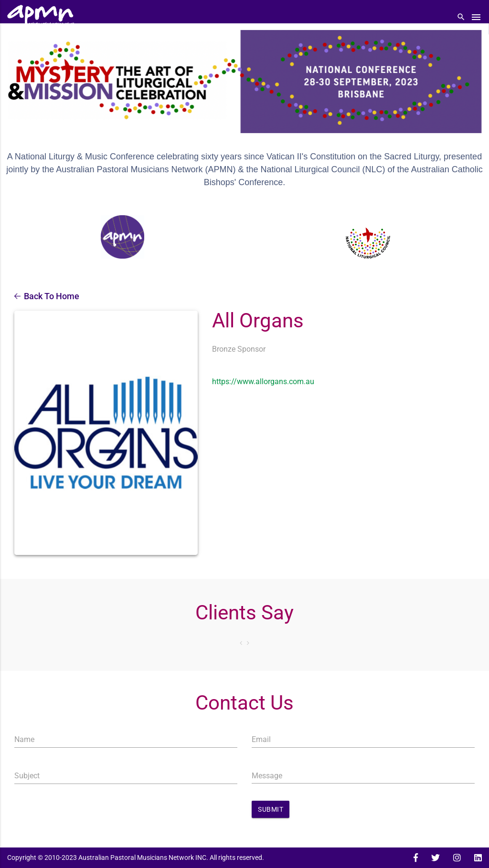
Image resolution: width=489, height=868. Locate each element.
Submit (271, 809)
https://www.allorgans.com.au (263, 382)
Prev (241, 643)
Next (248, 643)
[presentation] (87, 812)
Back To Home (47, 296)
